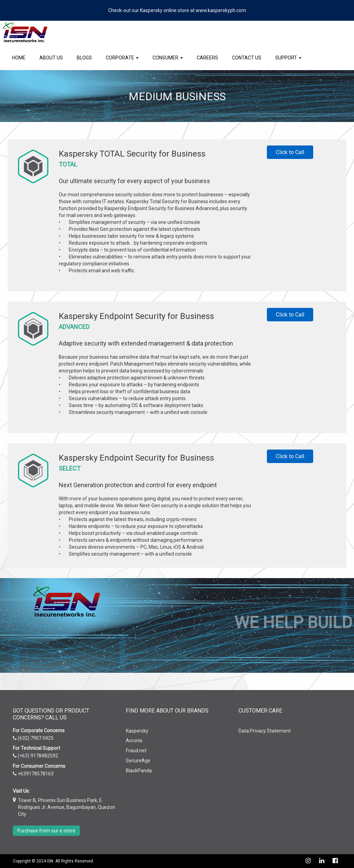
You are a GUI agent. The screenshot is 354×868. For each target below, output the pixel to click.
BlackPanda (139, 771)
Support (288, 58)
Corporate (122, 58)
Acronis (134, 740)
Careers (207, 58)
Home (19, 58)
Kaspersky (137, 731)
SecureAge (138, 761)
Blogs (84, 58)
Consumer (168, 58)
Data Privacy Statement (265, 731)
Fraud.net (136, 751)
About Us (51, 58)
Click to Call (290, 152)
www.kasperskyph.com (221, 10)
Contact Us (247, 58)
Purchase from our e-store (46, 831)
